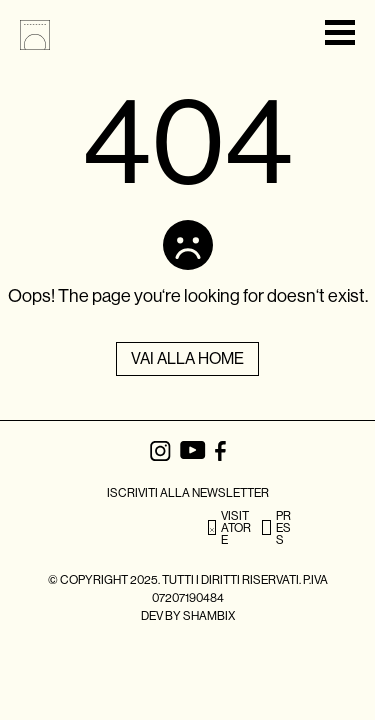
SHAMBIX (209, 616)
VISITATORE (229, 528)
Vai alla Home (187, 358)
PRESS (276, 528)
